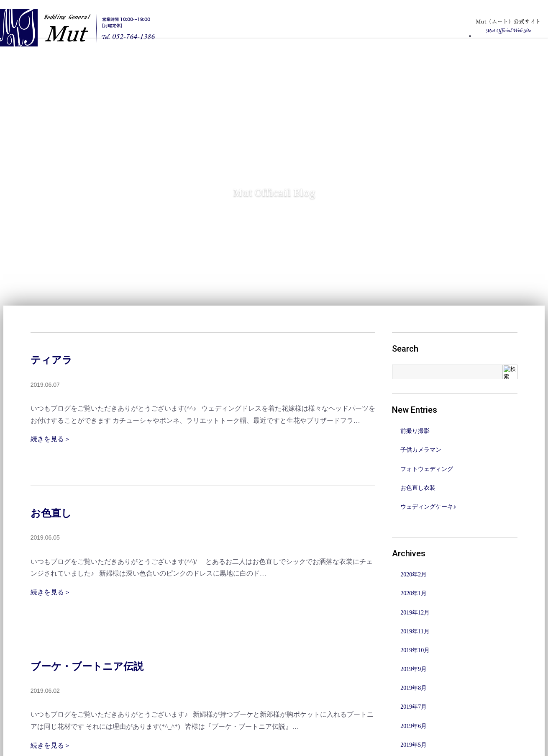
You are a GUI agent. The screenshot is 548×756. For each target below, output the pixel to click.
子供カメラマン (421, 450)
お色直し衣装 (418, 488)
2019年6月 (414, 726)
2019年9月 (414, 669)
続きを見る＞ (51, 439)
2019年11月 (415, 631)
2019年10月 (415, 650)
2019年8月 (414, 688)
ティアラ (51, 360)
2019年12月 (415, 613)
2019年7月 (414, 707)
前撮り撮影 (415, 431)
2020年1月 (414, 593)
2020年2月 (414, 575)
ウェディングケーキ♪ (428, 507)
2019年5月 (414, 745)
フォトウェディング (427, 469)
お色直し (51, 513)
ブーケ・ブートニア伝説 (87, 666)
